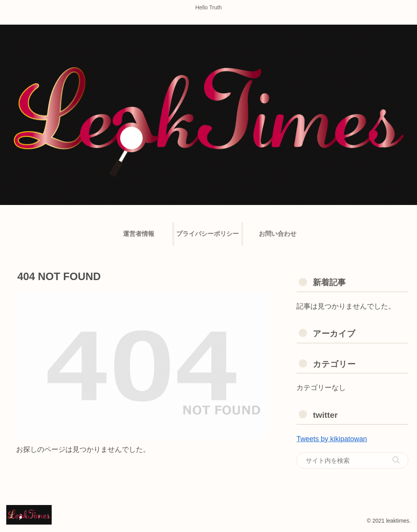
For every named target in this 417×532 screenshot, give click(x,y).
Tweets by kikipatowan (332, 439)
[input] (352, 460)
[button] (396, 460)
